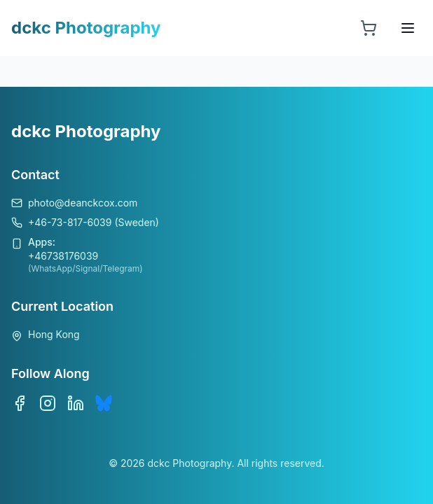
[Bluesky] (104, 403)
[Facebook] (20, 403)
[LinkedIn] (76, 403)
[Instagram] (48, 403)
